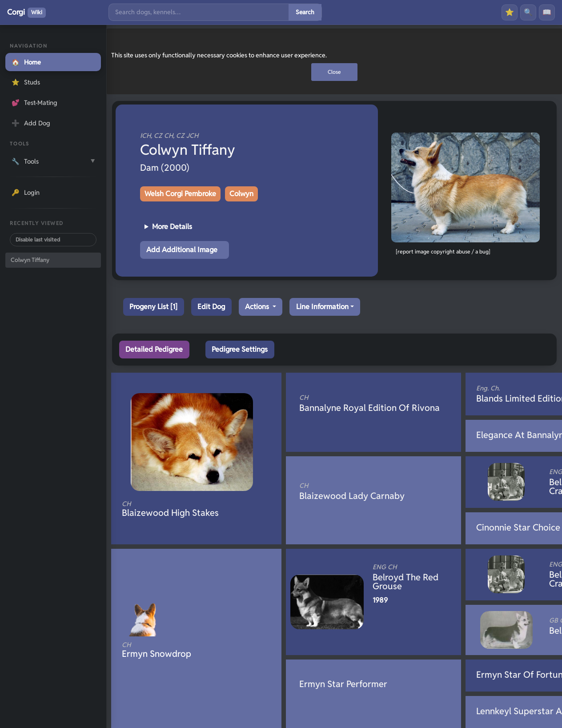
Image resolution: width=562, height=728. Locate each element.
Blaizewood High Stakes (181, 509)
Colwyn (241, 194)
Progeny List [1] (153, 307)
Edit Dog (211, 307)
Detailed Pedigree (154, 349)
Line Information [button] (322, 307)
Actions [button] (258, 307)
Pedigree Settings (240, 349)
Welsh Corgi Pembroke (180, 194)
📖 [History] (547, 12)
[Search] (199, 12)
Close (334, 72)
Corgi (26, 12)
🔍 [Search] (528, 12)
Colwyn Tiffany (30, 260)
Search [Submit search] (305, 12)
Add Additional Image (182, 250)
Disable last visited (38, 239)
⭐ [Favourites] (510, 12)
